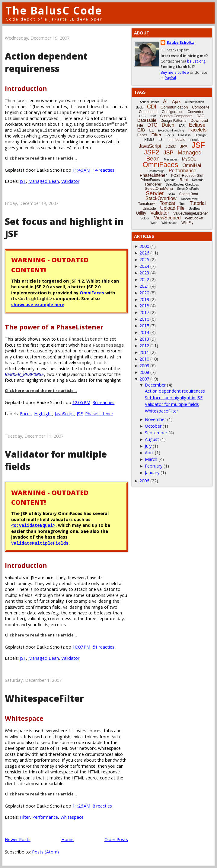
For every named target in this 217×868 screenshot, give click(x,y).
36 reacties (104, 402)
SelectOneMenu (159, 188)
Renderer (153, 184)
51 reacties (104, 647)
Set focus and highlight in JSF (174, 398)
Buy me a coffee (175, 72)
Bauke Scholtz (180, 42)
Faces (142, 135)
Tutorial (198, 203)
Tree (182, 204)
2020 (144, 293)
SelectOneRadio (188, 189)
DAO (200, 116)
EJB (141, 130)
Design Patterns (173, 121)
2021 (144, 286)
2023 (144, 273)
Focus (26, 414)
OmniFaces (92, 293)
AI (165, 101)
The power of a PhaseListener (54, 327)
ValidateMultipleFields (40, 543)
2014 (144, 332)
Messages (171, 159)
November (155, 419)
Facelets (197, 130)
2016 (144, 319)
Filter (25, 817)
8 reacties (102, 806)
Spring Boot (188, 194)
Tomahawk (147, 204)
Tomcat (168, 203)
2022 (144, 279)
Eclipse (197, 125)
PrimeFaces (150, 180)
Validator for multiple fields (172, 404)
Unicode (149, 209)
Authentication (195, 102)
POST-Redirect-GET (188, 176)
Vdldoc (145, 218)
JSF (23, 181)
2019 (144, 299)
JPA (184, 146)
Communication (174, 107)
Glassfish (184, 135)
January (152, 473)
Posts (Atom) (45, 852)
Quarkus (170, 180)
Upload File (172, 208)
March (151, 459)
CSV (153, 116)
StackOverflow (161, 198)
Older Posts (116, 839)
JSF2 (151, 152)
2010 (144, 359)
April (149, 453)
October (153, 426)
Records (198, 180)
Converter (195, 112)
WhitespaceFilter (44, 698)
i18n (161, 140)
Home (67, 839)
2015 (144, 326)
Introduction (26, 88)
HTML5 (150, 140)
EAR (182, 126)
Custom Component (176, 116)
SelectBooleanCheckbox (182, 185)
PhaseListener (99, 414)
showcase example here (38, 304)
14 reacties (104, 170)
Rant (184, 180)
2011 (144, 352)
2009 (144, 366)
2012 (144, 346)
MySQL (189, 159)
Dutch (168, 125)
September (156, 433)
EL (151, 130)
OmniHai (192, 165)
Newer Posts (18, 839)
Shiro (171, 194)
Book (139, 107)
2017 (144, 312)
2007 (144, 379)
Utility (141, 213)
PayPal (170, 78)
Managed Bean (44, 181)
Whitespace (24, 718)
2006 (144, 481)
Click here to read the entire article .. (41, 158)
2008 (144, 372)
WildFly (187, 223)
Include (194, 140)
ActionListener (149, 102)
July (148, 446)
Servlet (155, 193)
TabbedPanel (190, 199)
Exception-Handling (171, 130)
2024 (144, 266)
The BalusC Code (54, 10)
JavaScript (64, 414)
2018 (144, 306)
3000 (144, 246)
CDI (152, 107)
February (154, 466)
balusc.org (196, 61)
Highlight (43, 414)
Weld (154, 223)
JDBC (171, 146)
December (155, 385)
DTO (152, 125)
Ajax (176, 101)
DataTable (147, 120)
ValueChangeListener (191, 213)
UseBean (195, 209)
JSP (169, 153)
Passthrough (156, 171)
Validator (70, 181)
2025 (144, 259)
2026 (144, 253)
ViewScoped (167, 218)
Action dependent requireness (46, 62)
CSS (143, 116)
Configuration (172, 112)
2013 (144, 339)
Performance (45, 817)
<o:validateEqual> (33, 525)
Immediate (177, 140)
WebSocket (194, 218)
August (152, 439)
